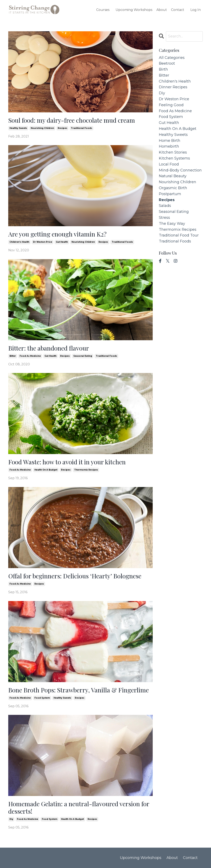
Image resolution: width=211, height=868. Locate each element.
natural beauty (173, 176)
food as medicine (30, 356)
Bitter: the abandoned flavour (49, 348)
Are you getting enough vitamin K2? (57, 234)
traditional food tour (179, 235)
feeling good (171, 105)
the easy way (172, 224)
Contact (178, 10)
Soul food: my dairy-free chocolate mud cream (72, 120)
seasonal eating (83, 356)
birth (163, 69)
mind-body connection (180, 170)
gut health (62, 242)
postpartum (170, 194)
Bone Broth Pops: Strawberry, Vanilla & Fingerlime (79, 690)
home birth (170, 141)
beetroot (167, 63)
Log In (196, 10)
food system (42, 698)
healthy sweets (18, 128)
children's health (19, 242)
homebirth (169, 146)
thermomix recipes (86, 470)
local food (169, 164)
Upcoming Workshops (134, 10)
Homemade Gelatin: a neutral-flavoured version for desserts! (79, 807)
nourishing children (42, 128)
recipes (62, 128)
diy (11, 819)
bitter (13, 356)
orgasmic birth (173, 188)
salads (165, 206)
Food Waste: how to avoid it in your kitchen (67, 462)
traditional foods (81, 128)
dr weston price (43, 242)
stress (164, 218)
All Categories (172, 58)
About (162, 10)
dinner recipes (173, 87)
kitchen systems (174, 158)
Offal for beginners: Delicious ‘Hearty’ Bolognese (75, 576)
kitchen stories (173, 152)
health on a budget (46, 470)
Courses (103, 10)
